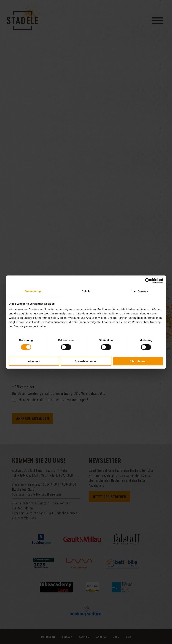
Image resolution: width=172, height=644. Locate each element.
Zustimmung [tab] (33, 291)
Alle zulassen (138, 361)
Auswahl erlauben (86, 361)
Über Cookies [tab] (139, 291)
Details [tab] (86, 291)
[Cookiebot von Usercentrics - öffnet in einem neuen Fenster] (148, 281)
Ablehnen (34, 361)
